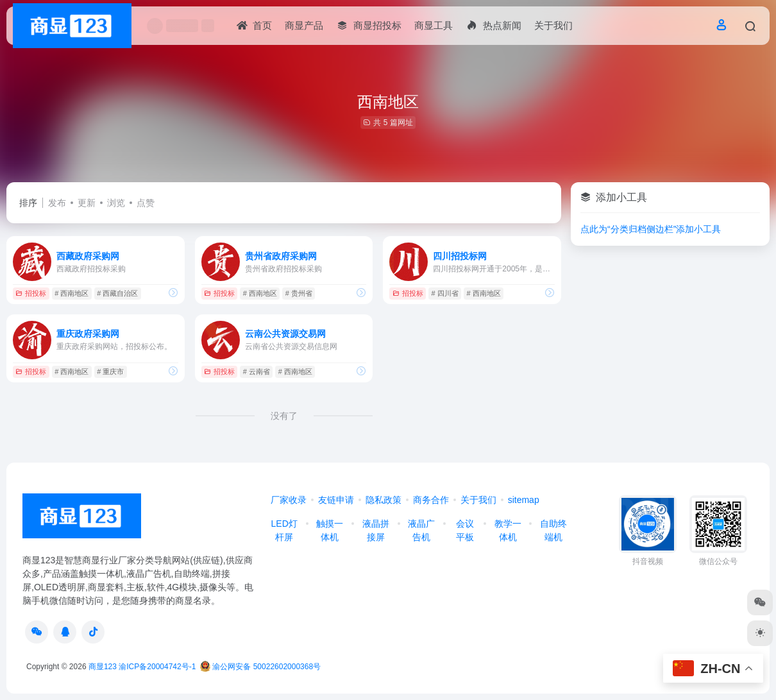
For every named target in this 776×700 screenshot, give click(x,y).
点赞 (146, 203)
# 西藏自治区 (117, 293)
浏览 (116, 203)
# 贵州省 (299, 293)
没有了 (284, 416)
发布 (57, 203)
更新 (87, 203)
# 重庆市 (110, 371)
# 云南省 (257, 371)
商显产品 (304, 25)
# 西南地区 (72, 293)
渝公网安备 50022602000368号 (260, 667)
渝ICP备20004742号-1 (157, 667)
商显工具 (434, 25)
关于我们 (553, 25)
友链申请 (336, 500)
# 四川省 (444, 293)
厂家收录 (289, 500)
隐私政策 (384, 500)
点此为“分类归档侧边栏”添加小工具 (651, 229)
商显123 (103, 667)
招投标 (31, 293)
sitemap (524, 500)
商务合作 (431, 500)
